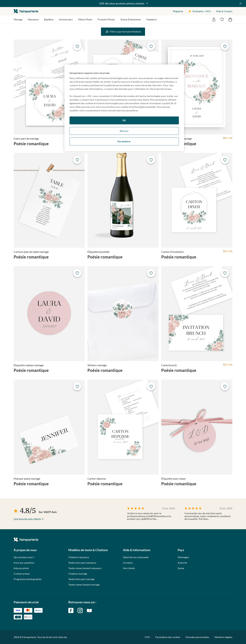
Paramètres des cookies (168, 637)
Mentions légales (223, 637)
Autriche (182, 563)
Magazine (178, 11)
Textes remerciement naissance (85, 568)
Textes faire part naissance (82, 563)
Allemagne (183, 557)
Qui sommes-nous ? (24, 557)
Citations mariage (78, 574)
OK (124, 120)
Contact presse (22, 574)
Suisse (181, 568)
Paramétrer (124, 141)
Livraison (128, 563)
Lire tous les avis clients (27, 519)
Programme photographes (28, 579)
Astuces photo (21, 568)
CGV (147, 637)
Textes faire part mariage (81, 579)
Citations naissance (79, 557)
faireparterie (26, 11)
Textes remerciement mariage (84, 585)
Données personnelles (197, 637)
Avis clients (129, 568)
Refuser (124, 131)
